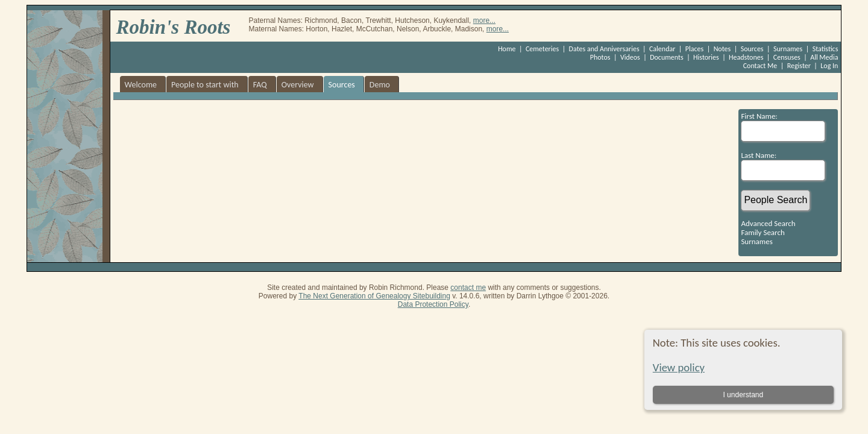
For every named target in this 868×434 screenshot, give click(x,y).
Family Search (763, 232)
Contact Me (760, 66)
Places (694, 49)
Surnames (788, 49)
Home (507, 49)
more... (484, 20)
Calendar (662, 49)
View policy (679, 367)
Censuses (787, 57)
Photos (600, 57)
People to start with (205, 85)
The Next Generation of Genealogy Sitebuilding (374, 296)
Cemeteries (542, 49)
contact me (468, 288)
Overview (298, 85)
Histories (706, 57)
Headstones (746, 57)
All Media (824, 57)
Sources (752, 49)
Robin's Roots (174, 27)
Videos (630, 57)
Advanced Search (768, 223)
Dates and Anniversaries (604, 49)
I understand (743, 395)
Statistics (826, 49)
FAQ (260, 85)
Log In (829, 66)
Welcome (141, 85)
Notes (722, 49)
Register (799, 66)
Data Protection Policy (433, 304)
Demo (380, 85)
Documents (667, 57)
